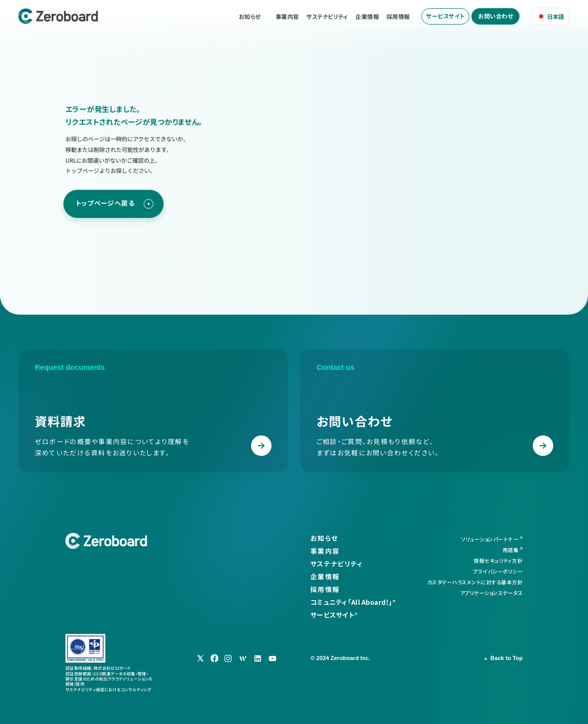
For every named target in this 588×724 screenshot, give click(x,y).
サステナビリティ (327, 16)
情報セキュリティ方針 (498, 561)
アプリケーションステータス (492, 593)
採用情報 (398, 16)
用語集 (511, 550)
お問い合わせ (495, 16)
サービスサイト (445, 16)
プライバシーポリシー (498, 571)
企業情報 (367, 16)
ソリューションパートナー (490, 539)
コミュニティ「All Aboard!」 (351, 602)
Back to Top (506, 658)
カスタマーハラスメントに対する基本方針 (475, 582)
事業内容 (287, 16)
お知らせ (250, 16)
